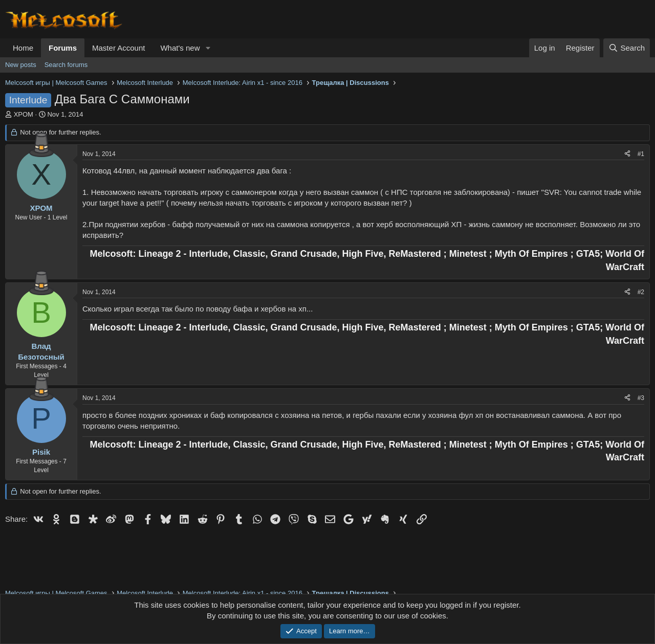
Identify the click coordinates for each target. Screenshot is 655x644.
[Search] (627, 48)
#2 (641, 292)
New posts (21, 65)
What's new (180, 48)
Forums (63, 48)
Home (23, 48)
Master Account (118, 48)
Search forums (66, 65)
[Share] (627, 154)
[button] (208, 48)
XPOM (24, 114)
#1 (641, 154)
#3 (641, 398)
